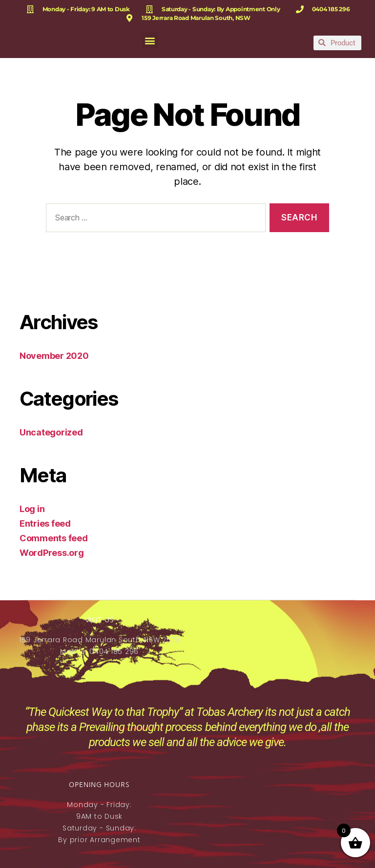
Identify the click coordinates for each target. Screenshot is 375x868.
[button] (150, 40)
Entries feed (45, 523)
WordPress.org (52, 553)
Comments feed (54, 538)
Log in (32, 509)
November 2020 (54, 356)
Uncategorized (51, 432)
